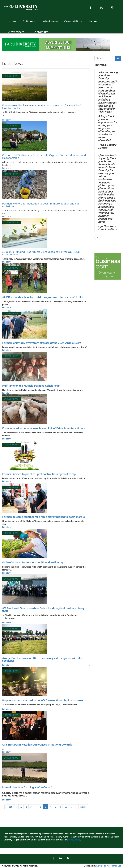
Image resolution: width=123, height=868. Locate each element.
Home (12, 21)
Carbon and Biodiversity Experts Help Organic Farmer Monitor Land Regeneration (44, 156)
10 (67, 807)
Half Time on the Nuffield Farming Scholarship (31, 386)
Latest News (11, 76)
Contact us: (41, 32)
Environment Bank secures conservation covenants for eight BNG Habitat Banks (42, 107)
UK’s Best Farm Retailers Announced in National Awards (37, 745)
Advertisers (17, 32)
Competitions (74, 21)
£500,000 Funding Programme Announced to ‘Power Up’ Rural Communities (41, 253)
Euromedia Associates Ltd (109, 866)
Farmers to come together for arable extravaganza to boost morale (43, 517)
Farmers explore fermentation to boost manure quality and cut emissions (41, 205)
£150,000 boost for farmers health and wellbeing (32, 562)
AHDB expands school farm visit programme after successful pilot (43, 297)
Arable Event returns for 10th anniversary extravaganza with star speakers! (42, 659)
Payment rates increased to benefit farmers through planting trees (43, 700)
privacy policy (74, 840)
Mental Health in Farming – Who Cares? (27, 787)
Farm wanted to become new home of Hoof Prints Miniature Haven (44, 428)
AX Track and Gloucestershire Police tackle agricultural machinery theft (43, 609)
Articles (29, 21)
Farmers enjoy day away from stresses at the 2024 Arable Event (42, 343)
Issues (93, 21)
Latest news (50, 21)
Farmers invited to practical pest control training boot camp (39, 474)
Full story (6, 120)
